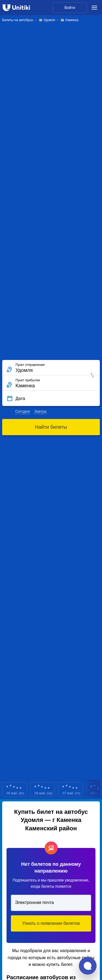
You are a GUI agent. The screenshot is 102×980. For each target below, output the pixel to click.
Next (98, 790)
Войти (70, 8)
